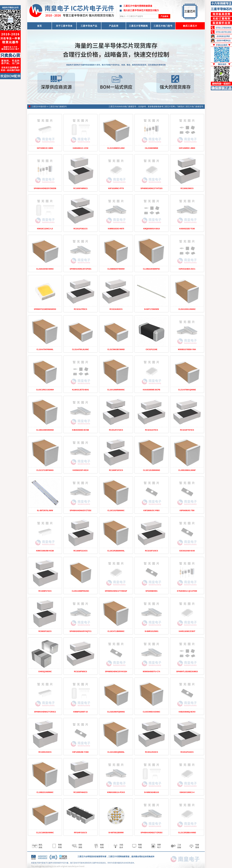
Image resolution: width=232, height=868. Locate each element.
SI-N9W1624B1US (152, 792)
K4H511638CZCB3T (187, 631)
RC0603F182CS (45, 631)
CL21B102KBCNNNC (45, 269)
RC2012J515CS (151, 752)
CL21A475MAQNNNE (187, 390)
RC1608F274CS (45, 591)
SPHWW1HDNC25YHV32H (116, 672)
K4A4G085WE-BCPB (151, 390)
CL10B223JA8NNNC (45, 792)
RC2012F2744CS (116, 430)
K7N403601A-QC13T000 (187, 591)
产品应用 (114, 26)
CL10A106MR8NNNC (116, 390)
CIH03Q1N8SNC (45, 672)
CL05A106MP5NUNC (80, 591)
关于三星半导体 (64, 26)
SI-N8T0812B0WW (116, 833)
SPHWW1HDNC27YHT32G (152, 188)
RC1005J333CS (45, 752)
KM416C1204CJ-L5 (45, 229)
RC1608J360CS (187, 188)
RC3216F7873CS (187, 430)
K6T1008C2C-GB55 (45, 148)
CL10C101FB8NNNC (116, 511)
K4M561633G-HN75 (116, 229)
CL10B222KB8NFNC (151, 269)
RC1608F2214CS (81, 551)
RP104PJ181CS (80, 833)
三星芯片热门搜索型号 (58, 107)
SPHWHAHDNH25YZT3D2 (80, 511)
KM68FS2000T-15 (80, 712)
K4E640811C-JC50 (81, 148)
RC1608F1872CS (116, 470)
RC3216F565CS (80, 672)
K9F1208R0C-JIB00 (187, 148)
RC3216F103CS (152, 551)
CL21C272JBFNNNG (45, 470)
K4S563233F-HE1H (81, 470)
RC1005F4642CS (81, 792)
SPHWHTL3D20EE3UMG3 (187, 672)
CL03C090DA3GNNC (151, 712)
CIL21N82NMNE (152, 148)
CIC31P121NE (152, 349)
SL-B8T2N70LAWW (45, 511)
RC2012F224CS (187, 752)
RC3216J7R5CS (80, 309)
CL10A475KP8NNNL (45, 349)
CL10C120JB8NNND (152, 470)
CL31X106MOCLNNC (116, 148)
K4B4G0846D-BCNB (80, 430)
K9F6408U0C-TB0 (187, 511)
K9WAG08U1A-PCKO (116, 792)
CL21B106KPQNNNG (116, 712)
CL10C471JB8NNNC (116, 631)
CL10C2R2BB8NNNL (116, 551)
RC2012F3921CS (81, 229)
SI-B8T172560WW (152, 309)
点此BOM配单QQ (223, 41)
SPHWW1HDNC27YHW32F (116, 591)
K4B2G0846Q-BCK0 (187, 712)
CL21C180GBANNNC (45, 833)
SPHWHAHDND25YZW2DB (45, 188)
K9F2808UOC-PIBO (151, 511)
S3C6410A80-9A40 (187, 551)
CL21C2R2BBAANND (187, 833)
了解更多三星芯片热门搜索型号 (190, 107)
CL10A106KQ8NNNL (116, 752)
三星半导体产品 (89, 26)
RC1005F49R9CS (81, 188)
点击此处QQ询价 (223, 36)
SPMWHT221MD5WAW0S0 (45, 309)
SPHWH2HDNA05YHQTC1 (80, 631)
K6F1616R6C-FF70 (116, 188)
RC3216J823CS (116, 309)
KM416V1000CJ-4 (187, 792)
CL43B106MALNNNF (187, 470)
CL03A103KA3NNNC (187, 309)
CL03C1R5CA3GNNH (45, 390)
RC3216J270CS (151, 430)
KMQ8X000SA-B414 (152, 229)
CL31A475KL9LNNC (80, 349)
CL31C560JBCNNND (116, 349)
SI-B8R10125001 (152, 631)
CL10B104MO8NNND (45, 430)
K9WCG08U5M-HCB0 (45, 551)
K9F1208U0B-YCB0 (80, 752)
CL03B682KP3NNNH (116, 269)
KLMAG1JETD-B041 (80, 390)
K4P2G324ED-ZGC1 (187, 269)
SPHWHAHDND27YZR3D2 (151, 833)
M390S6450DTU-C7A (151, 672)
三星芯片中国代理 (39, 107)
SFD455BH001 (151, 591)
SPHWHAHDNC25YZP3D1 (81, 269)
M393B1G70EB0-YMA (187, 349)
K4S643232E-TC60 (187, 229)
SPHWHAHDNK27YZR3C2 (45, 712)
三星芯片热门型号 (163, 26)
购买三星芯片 (190, 26)
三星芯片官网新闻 (138, 26)
